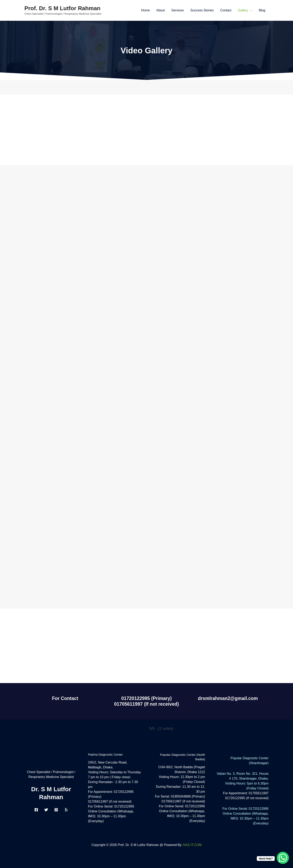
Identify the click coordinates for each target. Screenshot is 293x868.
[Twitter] (46, 810)
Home (146, 10)
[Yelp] (66, 810)
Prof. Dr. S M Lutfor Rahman (62, 8)
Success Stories (202, 10)
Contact (226, 10)
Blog (262, 10)
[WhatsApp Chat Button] (283, 858)
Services (178, 10)
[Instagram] (56, 810)
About (161, 10)
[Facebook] (36, 810)
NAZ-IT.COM (192, 845)
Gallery (243, 10)
